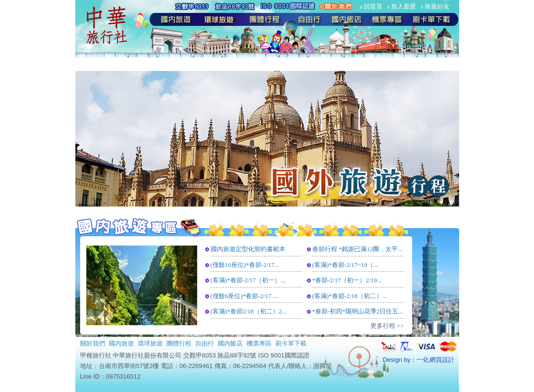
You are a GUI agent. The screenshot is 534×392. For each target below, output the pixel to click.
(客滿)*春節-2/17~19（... (345, 265)
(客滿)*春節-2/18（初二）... (350, 296)
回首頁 (373, 6)
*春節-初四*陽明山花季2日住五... (358, 311)
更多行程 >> (387, 326)
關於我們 (93, 343)
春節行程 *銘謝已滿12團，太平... (358, 249)
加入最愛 (403, 6)
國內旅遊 (121, 343)
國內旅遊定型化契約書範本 (248, 249)
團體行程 (179, 343)
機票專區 (259, 343)
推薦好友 (437, 6)
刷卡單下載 (291, 343)
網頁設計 (442, 360)
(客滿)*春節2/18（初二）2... (249, 311)
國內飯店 (230, 343)
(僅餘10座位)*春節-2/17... (245, 265)
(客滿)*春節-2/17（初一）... (248, 280)
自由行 (205, 343)
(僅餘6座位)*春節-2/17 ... (244, 296)
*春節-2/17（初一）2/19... (347, 280)
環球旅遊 (150, 343)
